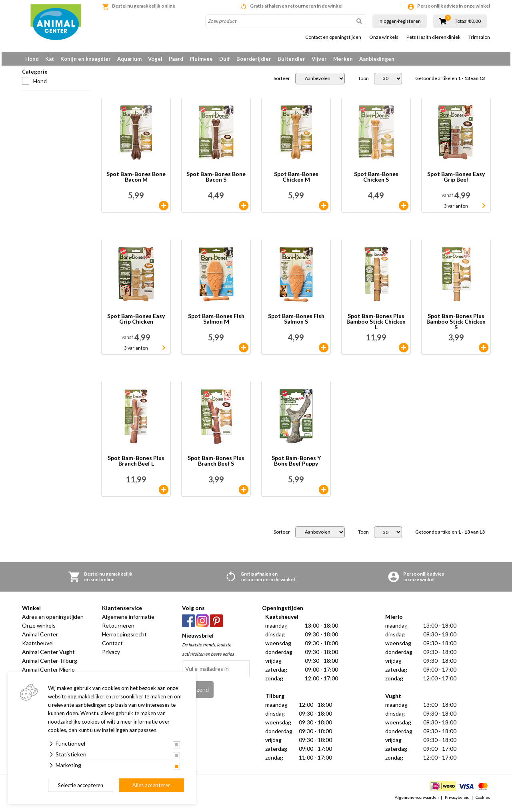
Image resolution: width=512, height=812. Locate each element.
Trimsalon (479, 37)
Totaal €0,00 (468, 21)
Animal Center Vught (48, 656)
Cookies (483, 802)
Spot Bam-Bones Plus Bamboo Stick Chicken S (456, 326)
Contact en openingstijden (333, 37)
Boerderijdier (254, 59)
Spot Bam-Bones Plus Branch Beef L (136, 465)
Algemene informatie (128, 621)
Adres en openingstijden (53, 621)
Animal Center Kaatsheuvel (40, 643)
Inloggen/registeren (400, 21)
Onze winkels (384, 37)
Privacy (111, 656)
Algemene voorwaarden (417, 802)
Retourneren (118, 630)
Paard (176, 59)
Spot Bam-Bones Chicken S (376, 181)
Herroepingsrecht (124, 639)
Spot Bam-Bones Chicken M (296, 181)
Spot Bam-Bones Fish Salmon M (216, 323)
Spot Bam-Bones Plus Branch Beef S (216, 465)
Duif (225, 59)
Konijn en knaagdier (86, 59)
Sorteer (282, 83)
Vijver (319, 59)
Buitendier (291, 59)
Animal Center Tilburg (50, 665)
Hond (32, 59)
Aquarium (129, 59)
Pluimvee (201, 59)
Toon (363, 83)
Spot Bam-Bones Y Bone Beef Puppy (296, 465)
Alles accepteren (152, 785)
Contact (112, 647)
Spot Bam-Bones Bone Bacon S (216, 181)
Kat (50, 59)
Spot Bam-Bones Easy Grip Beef (456, 181)
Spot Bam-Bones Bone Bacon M (136, 181)
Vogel (155, 59)
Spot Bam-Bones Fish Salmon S (296, 323)
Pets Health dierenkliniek (433, 37)
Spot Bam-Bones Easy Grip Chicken (136, 323)
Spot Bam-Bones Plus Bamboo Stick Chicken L (376, 326)
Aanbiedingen (377, 59)
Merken (343, 59)
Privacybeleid (457, 802)
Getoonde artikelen (450, 83)
